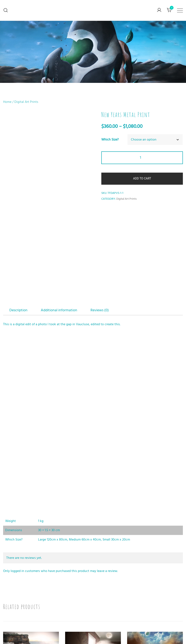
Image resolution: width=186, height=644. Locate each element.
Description (18, 224)
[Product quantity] (142, 158)
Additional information (59, 224)
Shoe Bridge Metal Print (31, 606)
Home (7, 102)
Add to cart (142, 178)
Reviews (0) (100, 224)
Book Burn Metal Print (155, 606)
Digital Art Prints (26, 102)
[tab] (18, 224)
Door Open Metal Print (93, 606)
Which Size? (110, 140)
